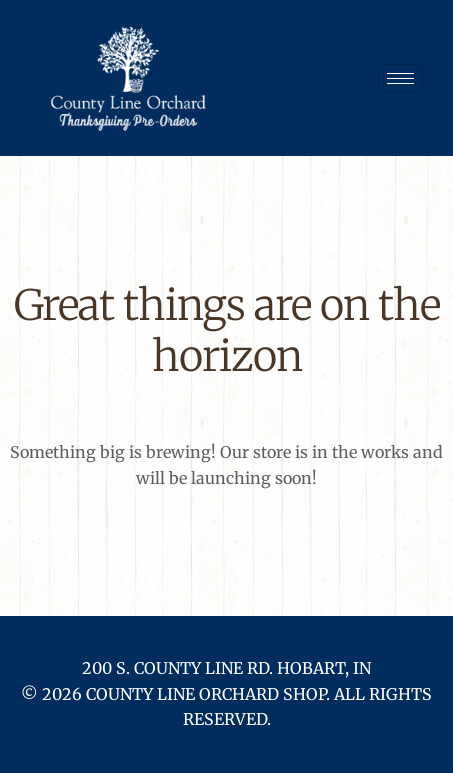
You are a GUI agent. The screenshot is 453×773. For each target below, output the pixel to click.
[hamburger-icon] (400, 78)
